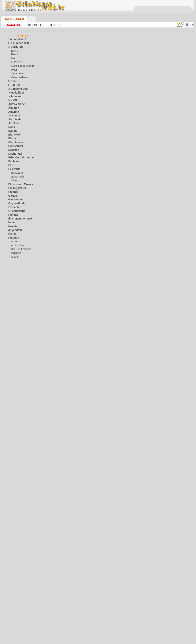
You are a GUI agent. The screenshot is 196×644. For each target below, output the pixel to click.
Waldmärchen (18, 291)
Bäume (12, 131)
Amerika (13, 112)
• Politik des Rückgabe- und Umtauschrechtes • (98, 611)
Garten (12, 196)
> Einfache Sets (16, 89)
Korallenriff (14, 299)
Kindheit (13, 238)
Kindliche (16, 62)
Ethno (14, 51)
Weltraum (14, 379)
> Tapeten (13, 97)
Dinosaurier (15, 146)
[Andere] (16, 398)
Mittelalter (14, 310)
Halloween (17, 173)
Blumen (12, 139)
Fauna (14, 55)
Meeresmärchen (20, 268)
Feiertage (13, 169)
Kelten (12, 234)
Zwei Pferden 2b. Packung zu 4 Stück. (96, 137)
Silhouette (14, 345)
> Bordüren (14, 47)
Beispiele (31, 25)
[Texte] (15, 421)
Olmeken (13, 318)
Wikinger (13, 383)
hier (87, 49)
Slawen (12, 349)
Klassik (12, 295)
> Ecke (12, 81)
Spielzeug (16, 287)
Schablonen (13, 19)
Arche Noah (17, 245)
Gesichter (13, 207)
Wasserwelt (15, 375)
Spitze (12, 352)
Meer (14, 70)
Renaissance (15, 333)
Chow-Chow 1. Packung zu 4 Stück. (95, 404)
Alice (14, 242)
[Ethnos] (16, 410)
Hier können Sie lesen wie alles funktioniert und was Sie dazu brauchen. (176, 170)
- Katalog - (12, 25)
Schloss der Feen (20, 284)
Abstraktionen (16, 104)
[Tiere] (15, 425)
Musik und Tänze (17, 314)
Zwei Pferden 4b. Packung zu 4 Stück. (96, 315)
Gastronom (14, 200)
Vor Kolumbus (16, 371)
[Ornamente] (18, 413)
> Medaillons (15, 93)
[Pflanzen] (17, 417)
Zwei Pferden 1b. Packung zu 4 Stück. (96, 108)
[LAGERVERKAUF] (18, 394)
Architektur (14, 119)
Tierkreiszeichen (17, 364)
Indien (12, 223)
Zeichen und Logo (18, 391)
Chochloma (14, 142)
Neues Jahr (17, 177)
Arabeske (13, 116)
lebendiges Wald (20, 261)
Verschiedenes (19, 77)
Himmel (12, 215)
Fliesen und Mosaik (19, 184)
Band (11, 127)
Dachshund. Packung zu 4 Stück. (93, 463)
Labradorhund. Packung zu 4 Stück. (95, 433)
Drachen (13, 150)
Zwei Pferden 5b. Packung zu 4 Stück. (96, 256)
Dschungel (14, 154)
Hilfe (46, 25)
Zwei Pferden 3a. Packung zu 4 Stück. (96, 226)
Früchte (13, 192)
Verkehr (12, 368)
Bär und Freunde (20, 249)
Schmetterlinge (16, 341)
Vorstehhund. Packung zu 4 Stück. (94, 374)
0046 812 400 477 (106, 568)
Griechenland (15, 211)
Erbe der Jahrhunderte (20, 158)
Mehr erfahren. (129, 641)
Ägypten (13, 108)
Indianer (16, 253)
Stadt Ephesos (16, 356)
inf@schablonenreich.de (98, 592)
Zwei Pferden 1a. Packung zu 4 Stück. (96, 78)
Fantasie (13, 161)
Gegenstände (15, 203)
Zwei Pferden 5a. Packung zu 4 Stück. (96, 285)
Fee (10, 165)
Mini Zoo (16, 272)
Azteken (13, 123)
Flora (14, 58)
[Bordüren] (17, 402)
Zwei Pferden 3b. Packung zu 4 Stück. (96, 197)
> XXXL (12, 100)
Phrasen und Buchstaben (22, 329)
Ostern (15, 181)
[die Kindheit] (18, 406)
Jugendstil (14, 230)
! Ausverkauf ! (16, 39)
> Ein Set (13, 85)
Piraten (15, 280)
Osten (12, 326)
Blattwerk (14, 135)
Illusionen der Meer (19, 219)
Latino (12, 303)
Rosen (12, 337)
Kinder (15, 257)
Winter (12, 387)
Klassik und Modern (22, 66)
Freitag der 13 (16, 188)
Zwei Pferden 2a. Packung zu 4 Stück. (96, 167)
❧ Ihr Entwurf (16, 429)
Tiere (11, 360)
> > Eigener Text (16, 43)
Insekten (13, 226)
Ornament (16, 74)
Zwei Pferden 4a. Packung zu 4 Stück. (96, 345)
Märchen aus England (23, 265)
